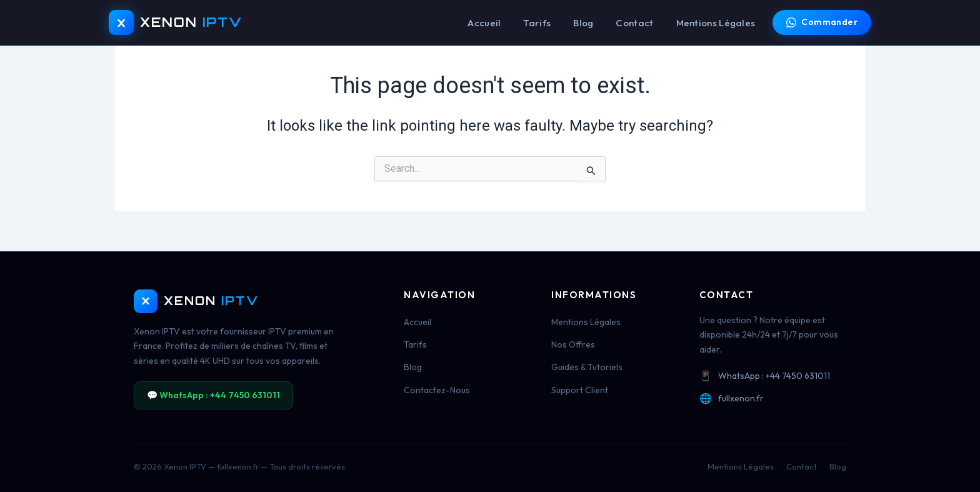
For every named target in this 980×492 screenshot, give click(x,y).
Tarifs (537, 23)
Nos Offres (573, 344)
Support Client (580, 390)
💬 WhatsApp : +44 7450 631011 (213, 395)
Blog (583, 23)
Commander (822, 22)
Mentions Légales (716, 23)
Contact (634, 23)
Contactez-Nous (437, 390)
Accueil (484, 23)
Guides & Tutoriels (587, 367)
